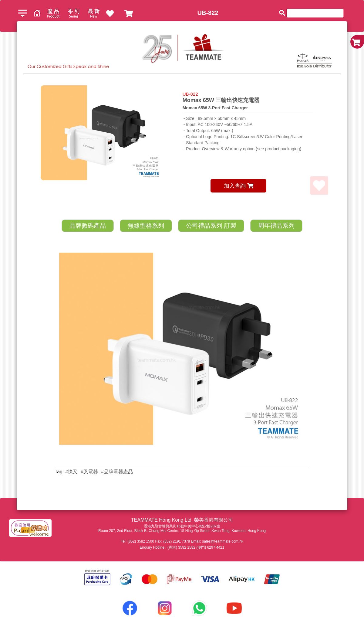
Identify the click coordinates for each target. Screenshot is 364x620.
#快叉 (71, 472)
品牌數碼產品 (88, 226)
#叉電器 (89, 472)
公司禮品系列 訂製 (211, 226)
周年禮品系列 (276, 226)
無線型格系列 (146, 226)
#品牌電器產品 (117, 472)
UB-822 (208, 13)
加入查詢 (239, 186)
